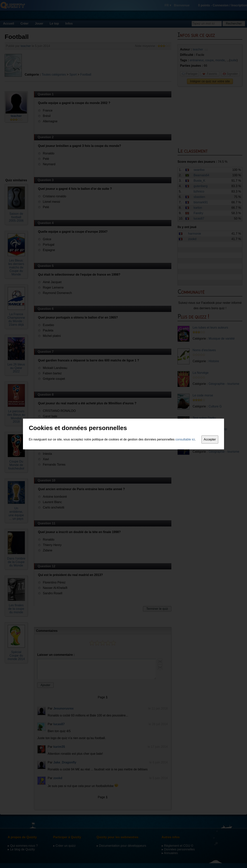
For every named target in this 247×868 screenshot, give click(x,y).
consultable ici (185, 439)
